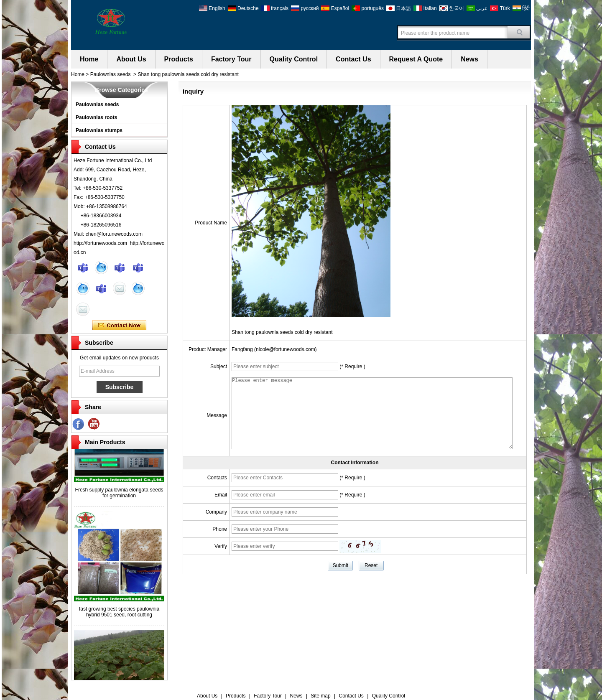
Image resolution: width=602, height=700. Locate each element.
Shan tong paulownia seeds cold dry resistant (282, 332)
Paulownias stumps (99, 130)
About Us (131, 59)
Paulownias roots (96, 117)
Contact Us (353, 59)
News (469, 59)
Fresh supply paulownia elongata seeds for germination (119, 495)
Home (89, 59)
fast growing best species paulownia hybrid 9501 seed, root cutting (119, 614)
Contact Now (119, 326)
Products (179, 59)
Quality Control (294, 59)
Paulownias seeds (111, 74)
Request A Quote (416, 59)
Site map (320, 696)
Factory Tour (231, 59)
